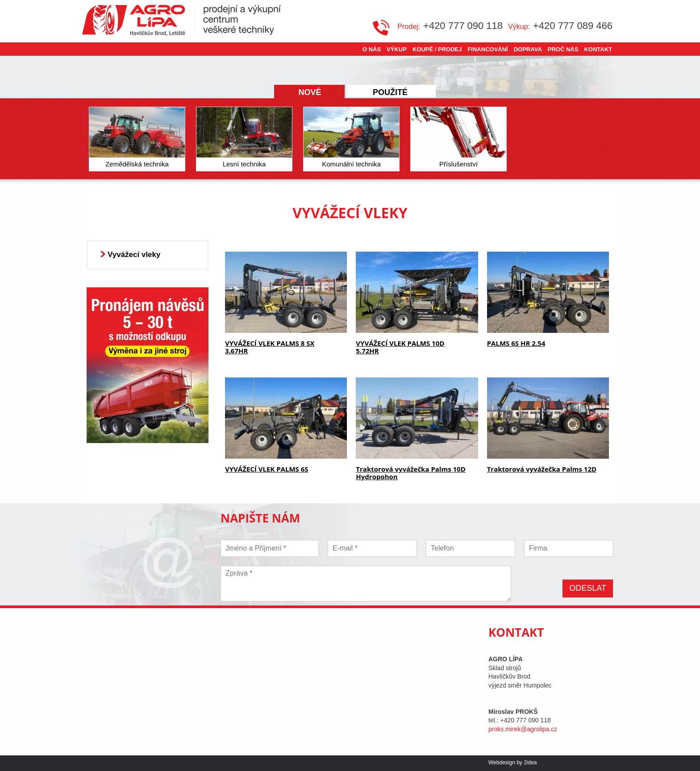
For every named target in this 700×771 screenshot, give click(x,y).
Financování (487, 50)
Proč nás (563, 50)
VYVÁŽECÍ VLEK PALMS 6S (267, 469)
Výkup (397, 50)
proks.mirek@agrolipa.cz (523, 729)
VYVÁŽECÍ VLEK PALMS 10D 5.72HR (400, 347)
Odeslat (588, 588)
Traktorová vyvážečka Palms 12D (542, 469)
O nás (372, 50)
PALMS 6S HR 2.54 (516, 343)
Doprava (528, 50)
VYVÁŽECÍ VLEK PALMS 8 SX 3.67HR (270, 347)
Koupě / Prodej (437, 50)
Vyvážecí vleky (134, 255)
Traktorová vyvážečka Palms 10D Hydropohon (410, 473)
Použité (390, 92)
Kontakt (598, 50)
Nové (310, 92)
